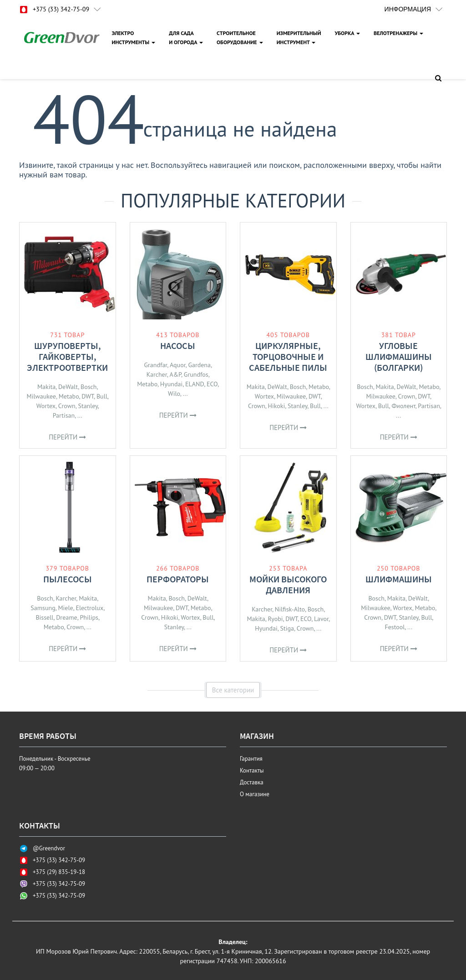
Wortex (46, 406)
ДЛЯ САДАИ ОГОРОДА (186, 38)
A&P (175, 374)
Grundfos (196, 374)
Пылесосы (68, 579)
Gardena (199, 365)
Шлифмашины (399, 579)
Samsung (43, 608)
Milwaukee (41, 396)
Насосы (178, 346)
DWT (88, 396)
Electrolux (89, 608)
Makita (46, 387)
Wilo (174, 394)
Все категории (233, 690)
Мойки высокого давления (288, 584)
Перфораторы (178, 579)
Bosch (89, 387)
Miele (65, 608)
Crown (67, 406)
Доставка (252, 782)
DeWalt (68, 387)
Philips (89, 617)
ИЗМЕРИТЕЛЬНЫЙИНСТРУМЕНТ (299, 38)
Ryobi (275, 619)
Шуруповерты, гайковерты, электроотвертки (67, 356)
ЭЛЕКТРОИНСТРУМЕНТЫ (133, 38)
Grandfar (156, 365)
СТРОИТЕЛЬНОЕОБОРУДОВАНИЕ (240, 38)
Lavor (321, 619)
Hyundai (171, 384)
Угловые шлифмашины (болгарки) (399, 356)
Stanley (88, 406)
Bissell (44, 617)
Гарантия (251, 759)
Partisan (64, 415)
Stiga (287, 628)
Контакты (252, 770)
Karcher (157, 374)
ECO (212, 384)
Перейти (67, 437)
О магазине (255, 794)
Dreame (66, 617)
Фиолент (403, 406)
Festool (395, 627)
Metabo (69, 396)
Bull (102, 396)
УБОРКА (347, 33)
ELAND (195, 384)
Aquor (178, 365)
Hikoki (277, 406)
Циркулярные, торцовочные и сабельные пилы (288, 356)
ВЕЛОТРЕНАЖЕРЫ (398, 33)
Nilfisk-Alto (290, 609)
